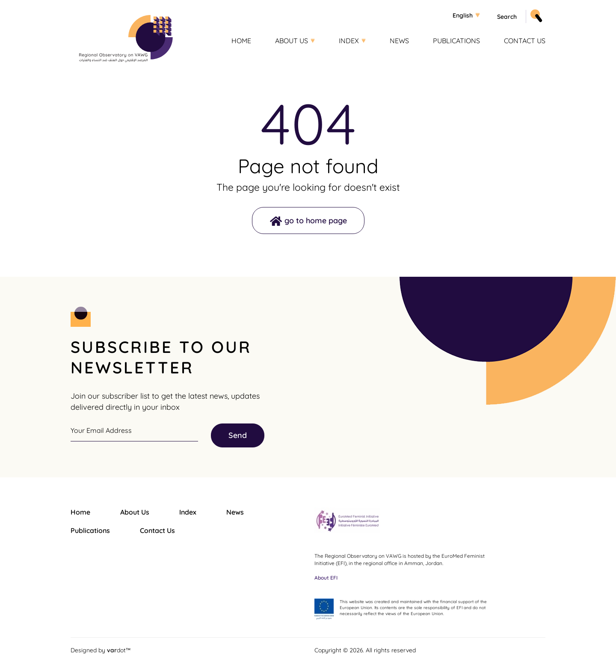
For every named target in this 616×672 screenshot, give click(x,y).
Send (238, 435)
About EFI (326, 578)
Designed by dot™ (101, 650)
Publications (456, 41)
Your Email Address (101, 430)
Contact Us (525, 41)
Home (241, 41)
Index (349, 41)
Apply (535, 14)
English (463, 15)
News (399, 41)
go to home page (316, 221)
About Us (292, 41)
